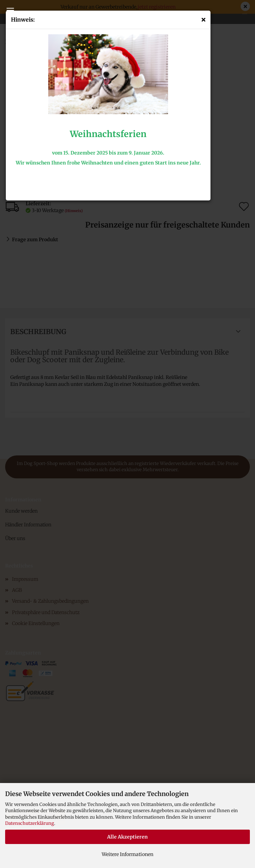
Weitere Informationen (127, 854)
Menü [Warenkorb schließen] (10, 10)
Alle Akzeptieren (127, 837)
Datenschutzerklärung (30, 823)
